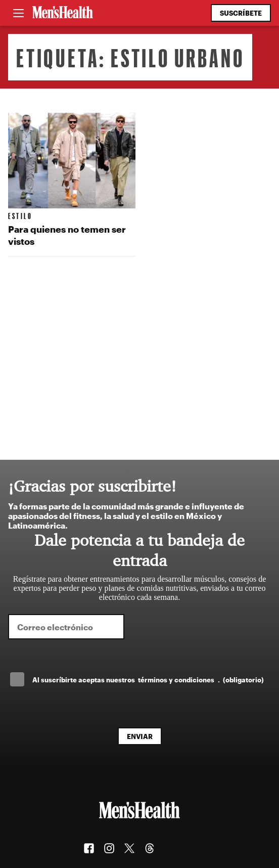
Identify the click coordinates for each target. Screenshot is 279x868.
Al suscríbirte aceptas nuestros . (148, 680)
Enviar (140, 736)
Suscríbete (241, 13)
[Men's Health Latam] (63, 13)
